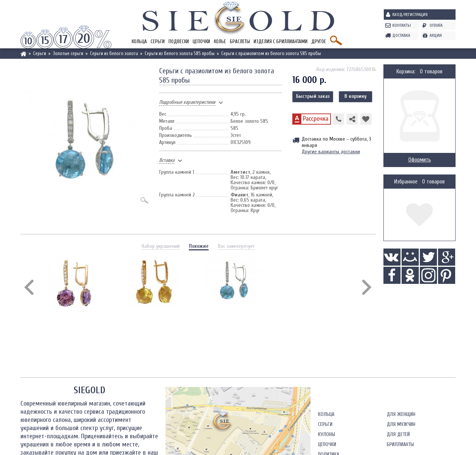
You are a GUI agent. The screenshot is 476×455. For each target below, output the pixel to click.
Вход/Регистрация (410, 15)
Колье (220, 41)
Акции (436, 35)
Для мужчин (401, 424)
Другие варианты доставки (331, 152)
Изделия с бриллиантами (281, 41)
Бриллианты (400, 444)
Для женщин (401, 414)
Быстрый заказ (313, 96)
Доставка (401, 35)
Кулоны (327, 434)
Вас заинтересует (236, 246)
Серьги (158, 41)
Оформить (420, 160)
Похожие (199, 246)
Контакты (402, 25)
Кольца (139, 41)
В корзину (356, 96)
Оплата (436, 25)
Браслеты (240, 41)
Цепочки (201, 41)
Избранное (406, 182)
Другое (319, 41)
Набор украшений (161, 246)
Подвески (179, 41)
